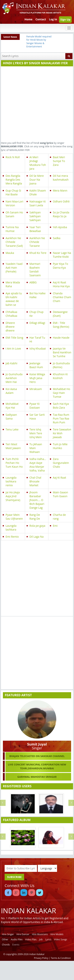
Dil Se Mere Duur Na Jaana (37, 180)
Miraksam (36, 389)
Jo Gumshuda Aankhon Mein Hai (14, 378)
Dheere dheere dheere (10, 327)
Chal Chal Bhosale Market (35, 481)
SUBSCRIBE (14, 877)
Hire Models (57, 934)
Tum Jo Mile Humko (60, 446)
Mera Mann (60, 190)
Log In (53, 19)
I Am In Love (13, 348)
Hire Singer (8, 934)
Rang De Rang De (35, 517)
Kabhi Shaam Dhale (38, 192)
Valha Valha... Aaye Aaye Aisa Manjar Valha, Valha (38, 465)
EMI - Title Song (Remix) (61, 325)
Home (28, 19)
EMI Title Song (14, 338)
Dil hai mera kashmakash (61, 178)
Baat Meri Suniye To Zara (59, 161)
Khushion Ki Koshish (60, 376)
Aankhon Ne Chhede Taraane (37, 242)
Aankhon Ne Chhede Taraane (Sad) (14, 242)
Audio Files (17, 939)
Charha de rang (59, 517)
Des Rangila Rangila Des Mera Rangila (14, 180)
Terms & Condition (61, 958)
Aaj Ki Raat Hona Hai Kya (61, 284)
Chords (6, 945)
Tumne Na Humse (12, 229)
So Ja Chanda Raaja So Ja (61, 214)
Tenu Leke (12, 429)
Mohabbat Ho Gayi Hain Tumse (61, 393)
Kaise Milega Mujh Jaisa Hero (37, 378)
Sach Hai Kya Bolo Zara (61, 406)
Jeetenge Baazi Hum (36, 365)
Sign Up (65, 19)
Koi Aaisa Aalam (11, 391)
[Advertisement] (36, 103)
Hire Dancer (23, 934)
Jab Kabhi (11, 363)
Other (5, 939)
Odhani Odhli (61, 201)
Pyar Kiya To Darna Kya (60, 266)
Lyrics (48, 939)
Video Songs (61, 939)
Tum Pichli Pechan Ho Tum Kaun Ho (14, 463)
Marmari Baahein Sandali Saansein (35, 269)
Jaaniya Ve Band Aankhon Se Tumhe (62, 352)
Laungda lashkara (11, 528)
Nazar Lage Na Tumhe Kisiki (62, 255)
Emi (55, 526)
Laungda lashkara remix (11, 481)
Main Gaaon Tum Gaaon (60, 494)
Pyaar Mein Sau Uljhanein (14, 517)
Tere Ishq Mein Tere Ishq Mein (36, 433)
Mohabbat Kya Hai (12, 406)
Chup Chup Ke (37, 314)
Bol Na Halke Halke (37, 295)
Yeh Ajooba (60, 227)
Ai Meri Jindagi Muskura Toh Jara (38, 163)
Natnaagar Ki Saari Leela (38, 203)
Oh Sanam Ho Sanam (14, 214)
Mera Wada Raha (13, 284)
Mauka (10, 253)
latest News (10, 37)
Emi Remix (12, 537)
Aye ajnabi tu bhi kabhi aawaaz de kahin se (14, 299)
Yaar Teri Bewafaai (35, 229)
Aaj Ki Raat (59, 478)
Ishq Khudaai (38, 348)
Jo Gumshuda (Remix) (61, 365)
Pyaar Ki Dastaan (35, 406)
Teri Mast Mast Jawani (13, 446)
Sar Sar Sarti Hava (37, 417)
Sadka (57, 238)
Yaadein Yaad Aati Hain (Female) (14, 268)
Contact (41, 19)
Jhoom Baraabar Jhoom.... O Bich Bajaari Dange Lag (37, 500)
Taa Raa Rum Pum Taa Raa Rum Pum (61, 418)
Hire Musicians (40, 934)
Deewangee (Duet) (60, 314)
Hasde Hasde (61, 338)
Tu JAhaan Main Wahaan (36, 448)
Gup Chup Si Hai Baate (13, 192)
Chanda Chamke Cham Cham (62, 297)
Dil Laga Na (37, 537)
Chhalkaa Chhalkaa (11, 314)
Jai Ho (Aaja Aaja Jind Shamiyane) (13, 496)
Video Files (31, 939)
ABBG (33, 282)
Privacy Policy (41, 958)
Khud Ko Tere (38, 253)
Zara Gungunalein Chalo (61, 463)
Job (41, 939)
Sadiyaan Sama (11, 417)
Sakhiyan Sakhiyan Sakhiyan (35, 216)
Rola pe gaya (37, 526)
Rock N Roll (13, 157)
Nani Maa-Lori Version (14, 203)
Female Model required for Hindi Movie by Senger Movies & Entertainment (39, 41)
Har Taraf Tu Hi (37, 339)
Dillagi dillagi (37, 323)
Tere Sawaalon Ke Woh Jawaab (62, 433)
